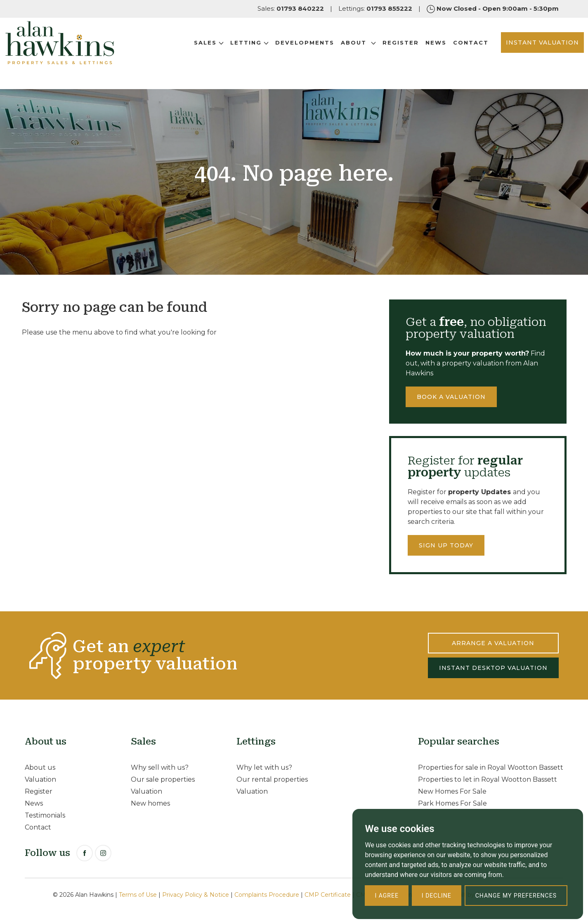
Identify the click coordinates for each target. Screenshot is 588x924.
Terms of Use (138, 895)
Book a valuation (451, 397)
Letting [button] (224, 53)
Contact (446, 53)
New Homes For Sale (452, 791)
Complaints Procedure (267, 895)
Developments (280, 53)
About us (40, 767)
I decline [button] (437, 896)
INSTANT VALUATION (517, 53)
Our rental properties (272, 779)
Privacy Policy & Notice (196, 895)
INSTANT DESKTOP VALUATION (493, 668)
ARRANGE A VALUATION (493, 643)
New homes (150, 803)
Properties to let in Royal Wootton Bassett (488, 779)
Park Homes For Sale (452, 803)
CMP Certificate (328, 895)
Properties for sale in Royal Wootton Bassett (491, 767)
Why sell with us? (160, 767)
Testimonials (45, 815)
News (411, 53)
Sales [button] (184, 53)
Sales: (291, 8)
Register (375, 53)
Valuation (40, 779)
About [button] (333, 53)
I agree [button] (386, 896)
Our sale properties (163, 779)
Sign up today (446, 545)
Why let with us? (264, 767)
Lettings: (375, 8)
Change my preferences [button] (516, 896)
